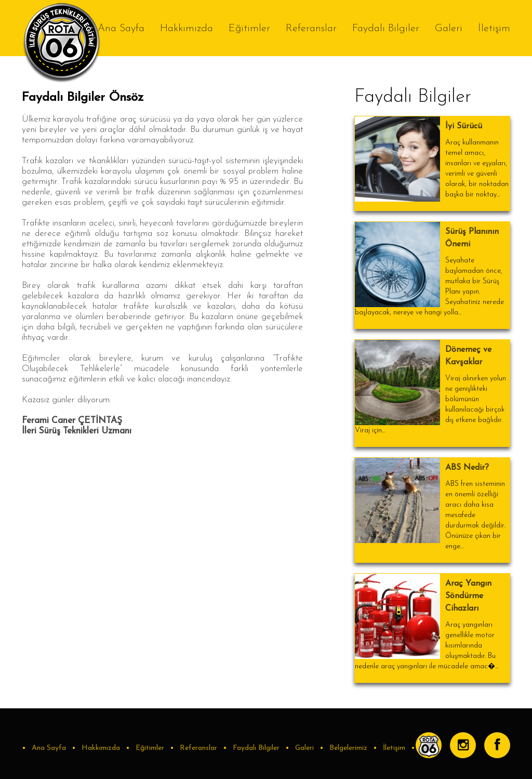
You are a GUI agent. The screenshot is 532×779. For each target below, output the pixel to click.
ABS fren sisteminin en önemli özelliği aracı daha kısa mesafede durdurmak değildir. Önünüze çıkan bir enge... (475, 515)
